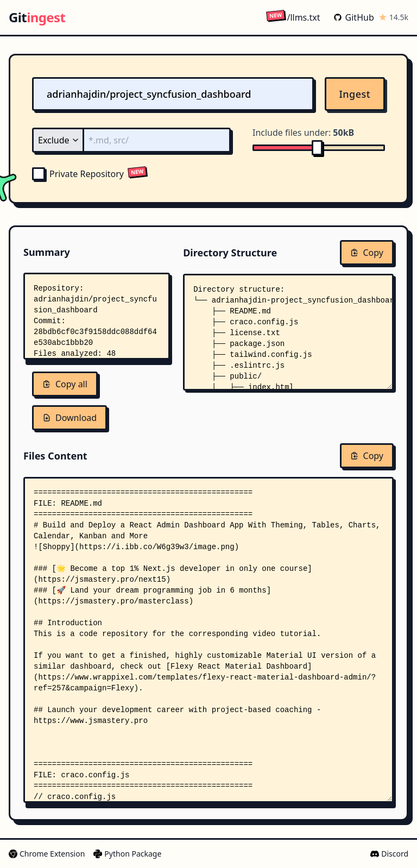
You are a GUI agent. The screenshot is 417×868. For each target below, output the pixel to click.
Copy (367, 253)
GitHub (354, 17)
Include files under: (303, 133)
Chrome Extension (47, 854)
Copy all (65, 384)
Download (69, 418)
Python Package (127, 854)
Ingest (355, 94)
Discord (389, 854)
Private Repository (78, 174)
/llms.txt (293, 17)
